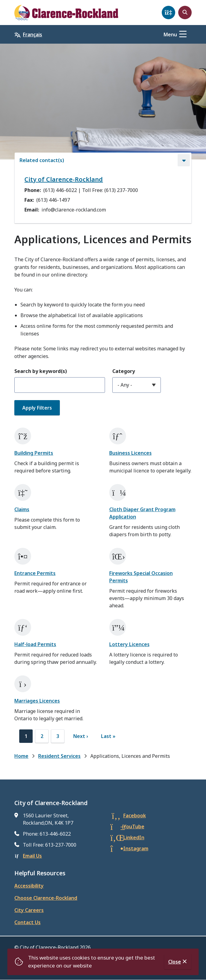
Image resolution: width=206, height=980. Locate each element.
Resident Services (59, 756)
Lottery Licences (129, 644)
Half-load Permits (35, 644)
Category (124, 371)
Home (21, 756)
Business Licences (130, 453)
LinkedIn (134, 837)
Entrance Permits (35, 573)
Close (175, 962)
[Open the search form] (185, 13)
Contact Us (27, 922)
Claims (22, 509)
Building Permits (34, 453)
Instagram (136, 848)
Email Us (32, 856)
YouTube (134, 826)
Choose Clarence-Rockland (46, 898)
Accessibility (29, 886)
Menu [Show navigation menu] (170, 34)
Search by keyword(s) (41, 371)
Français (33, 34)
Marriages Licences (37, 701)
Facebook (135, 815)
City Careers (29, 910)
